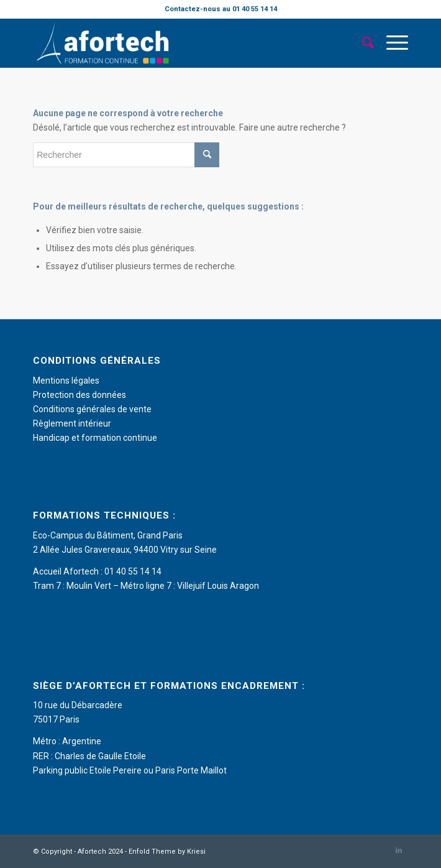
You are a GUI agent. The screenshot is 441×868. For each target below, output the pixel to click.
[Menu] (391, 43)
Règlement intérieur (72, 423)
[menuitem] (362, 43)
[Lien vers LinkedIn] (399, 851)
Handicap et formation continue (95, 438)
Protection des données (80, 395)
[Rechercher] (362, 43)
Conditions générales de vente (92, 409)
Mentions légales (66, 381)
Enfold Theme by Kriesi (167, 852)
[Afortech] (183, 43)
